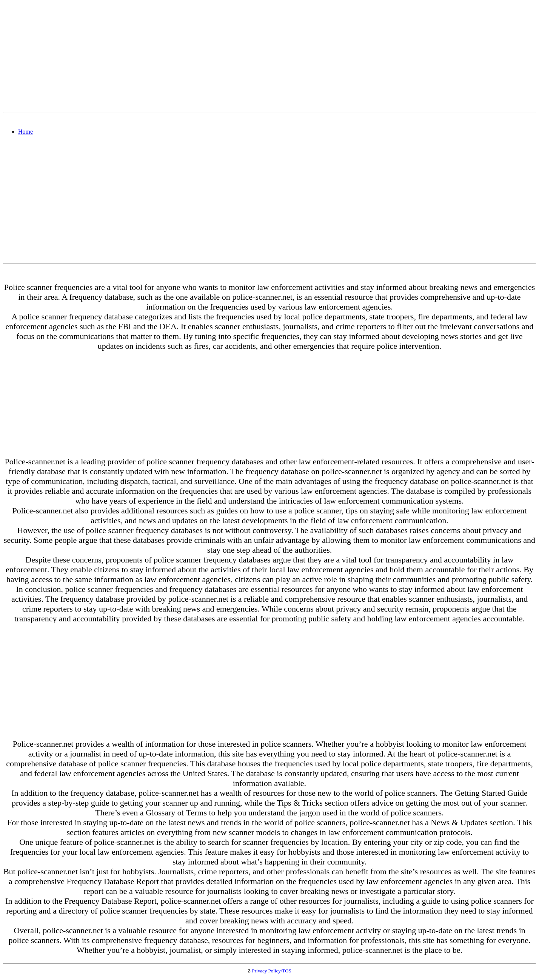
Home (25, 132)
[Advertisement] (229, 56)
